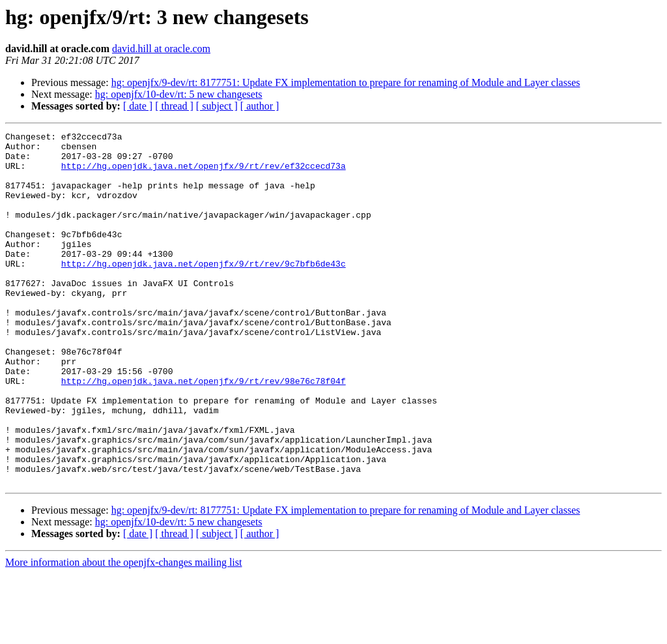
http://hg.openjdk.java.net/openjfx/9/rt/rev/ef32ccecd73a (204, 173)
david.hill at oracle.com (161, 49)
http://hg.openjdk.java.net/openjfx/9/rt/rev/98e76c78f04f (204, 432)
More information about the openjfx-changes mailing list (123, 633)
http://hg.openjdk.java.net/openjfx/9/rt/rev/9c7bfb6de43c (204, 291)
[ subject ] (217, 106)
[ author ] (260, 106)
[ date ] (138, 106)
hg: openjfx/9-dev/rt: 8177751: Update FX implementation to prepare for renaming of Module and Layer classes (346, 82)
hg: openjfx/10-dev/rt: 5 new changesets (179, 94)
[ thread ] (174, 106)
